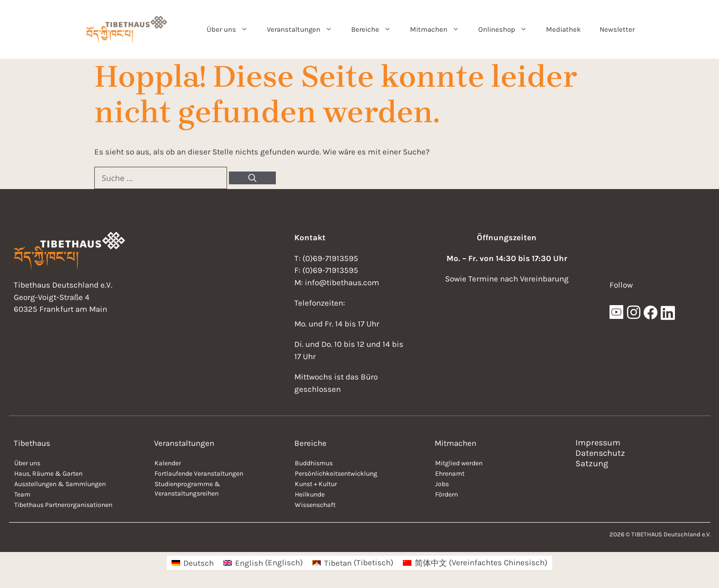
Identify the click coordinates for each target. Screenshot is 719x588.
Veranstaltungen (304, 29)
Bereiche (376, 29)
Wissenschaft (315, 505)
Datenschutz (600, 453)
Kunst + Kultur (316, 484)
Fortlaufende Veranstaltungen (199, 474)
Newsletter (617, 29)
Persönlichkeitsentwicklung (336, 474)
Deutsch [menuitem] (199, 563)
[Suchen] (252, 178)
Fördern (446, 494)
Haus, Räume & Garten (48, 474)
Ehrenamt (450, 474)
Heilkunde (310, 494)
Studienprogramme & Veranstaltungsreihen (187, 489)
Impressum (598, 443)
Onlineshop (507, 29)
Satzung (592, 463)
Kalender (168, 463)
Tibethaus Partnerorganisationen (63, 505)
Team (22, 494)
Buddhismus (314, 463)
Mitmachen (439, 29)
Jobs (442, 484)
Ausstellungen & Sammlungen (60, 484)
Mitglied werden (459, 463)
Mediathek (563, 29)
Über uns (232, 29)
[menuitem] (193, 563)
